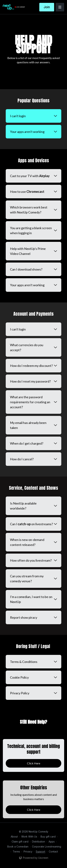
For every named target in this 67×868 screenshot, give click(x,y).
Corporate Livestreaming (47, 847)
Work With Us (29, 837)
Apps (52, 842)
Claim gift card (20, 842)
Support (40, 852)
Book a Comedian (18, 847)
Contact (53, 852)
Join (47, 7)
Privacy (28, 852)
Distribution (39, 842)
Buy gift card (48, 837)
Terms (16, 852)
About (14, 837)
